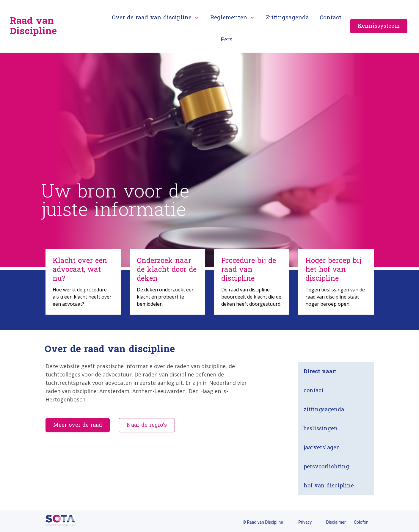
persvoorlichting (326, 467)
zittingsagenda (324, 410)
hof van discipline (329, 486)
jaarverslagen (322, 448)
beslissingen (321, 429)
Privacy (305, 522)
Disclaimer (336, 522)
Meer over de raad (78, 425)
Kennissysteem (379, 26)
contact (314, 391)
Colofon (361, 522)
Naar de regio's (147, 425)
